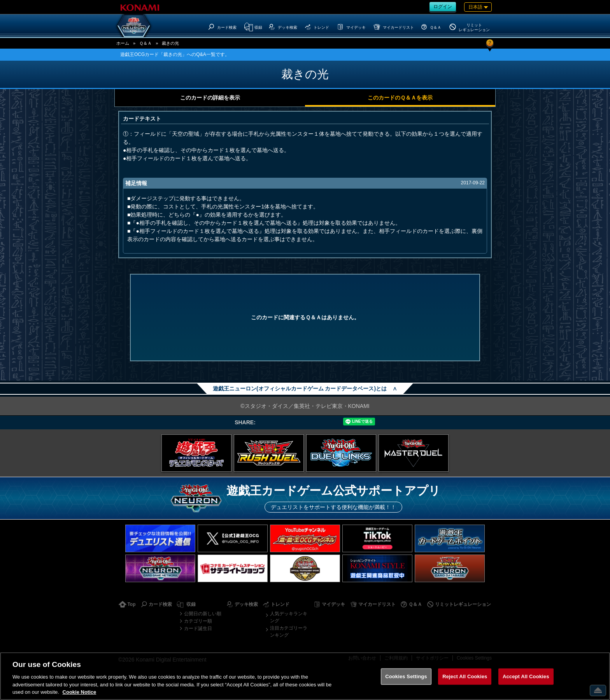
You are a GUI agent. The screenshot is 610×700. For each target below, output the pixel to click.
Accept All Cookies (526, 676)
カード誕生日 (198, 628)
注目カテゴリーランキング (289, 632)
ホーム (123, 43)
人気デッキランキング (289, 617)
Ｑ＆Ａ (145, 43)
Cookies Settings (406, 676)
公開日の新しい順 (203, 614)
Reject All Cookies (465, 676)
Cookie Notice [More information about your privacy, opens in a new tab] (80, 692)
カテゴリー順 (198, 621)
